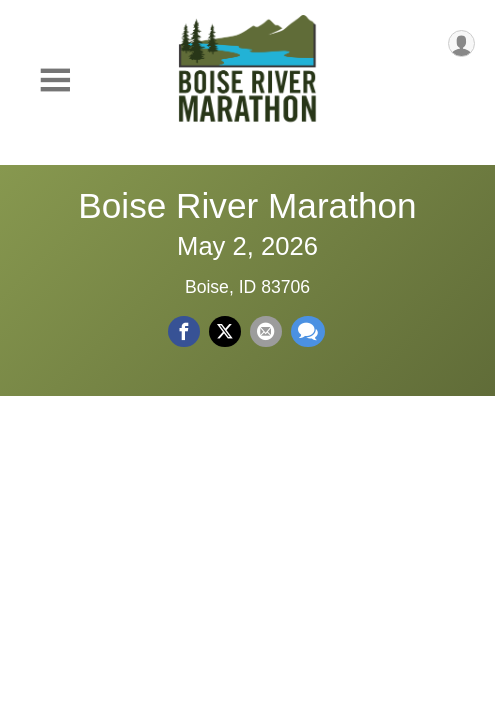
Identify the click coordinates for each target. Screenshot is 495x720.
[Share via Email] (266, 332)
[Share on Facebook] (184, 332)
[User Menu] (461, 43)
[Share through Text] (308, 332)
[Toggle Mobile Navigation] (55, 80)
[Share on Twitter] (225, 332)
